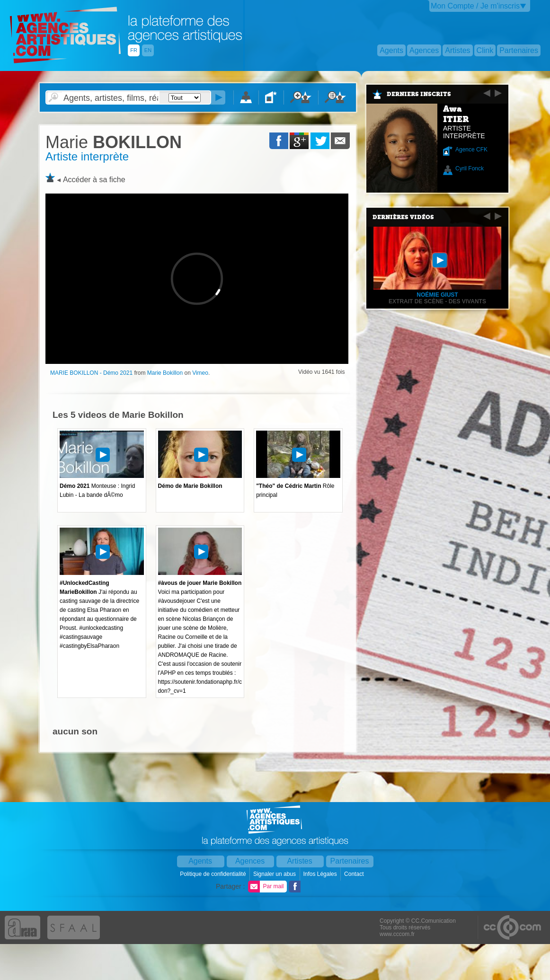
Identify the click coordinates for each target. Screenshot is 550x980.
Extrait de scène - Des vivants (437, 301)
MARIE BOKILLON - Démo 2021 (91, 373)
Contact (355, 874)
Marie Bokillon (165, 373)
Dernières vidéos (403, 217)
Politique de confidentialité (214, 874)
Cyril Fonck (470, 168)
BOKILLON (114, 142)
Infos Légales (321, 874)
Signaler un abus (275, 874)
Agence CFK (471, 150)
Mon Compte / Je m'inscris (475, 6)
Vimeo (200, 373)
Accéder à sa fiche (94, 180)
